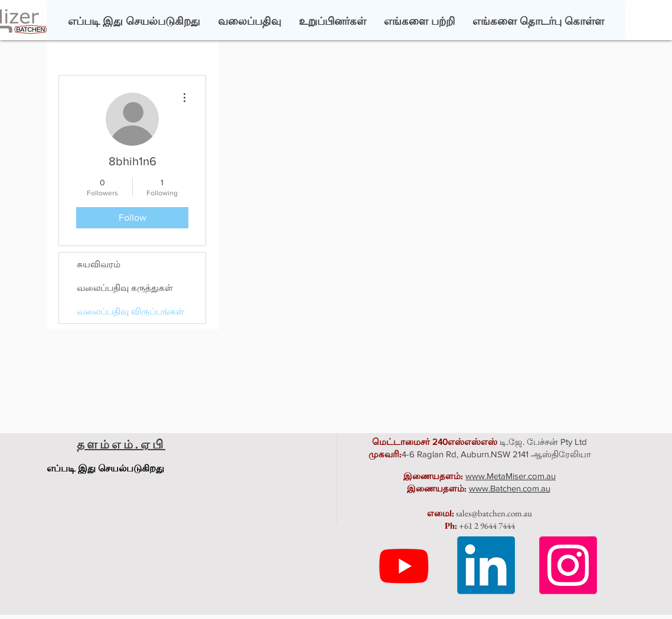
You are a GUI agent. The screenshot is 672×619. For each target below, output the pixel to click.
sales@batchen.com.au (494, 513)
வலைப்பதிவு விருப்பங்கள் (131, 311)
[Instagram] (568, 565)
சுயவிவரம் (99, 264)
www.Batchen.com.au (510, 488)
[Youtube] (404, 565)
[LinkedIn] (486, 565)
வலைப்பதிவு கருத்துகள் (125, 288)
